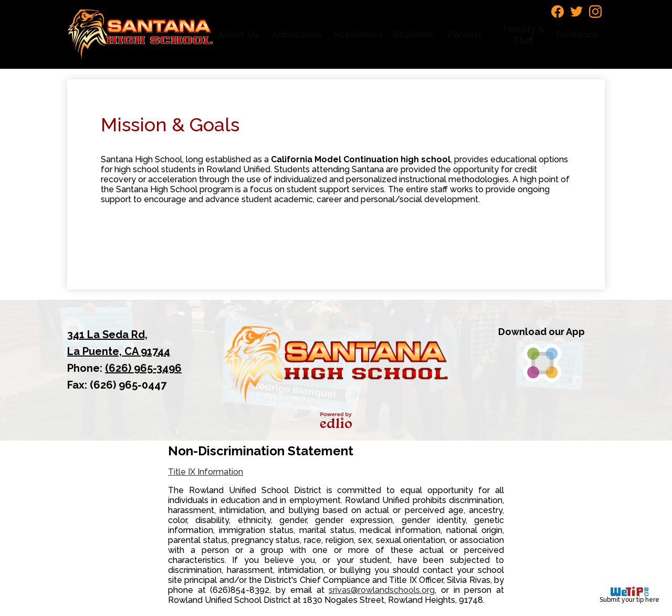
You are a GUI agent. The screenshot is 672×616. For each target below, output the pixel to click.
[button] (240, 34)
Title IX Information (206, 472)
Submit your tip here (629, 595)
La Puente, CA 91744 (131, 342)
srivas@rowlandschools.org (382, 590)
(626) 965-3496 (143, 368)
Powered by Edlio (336, 420)
